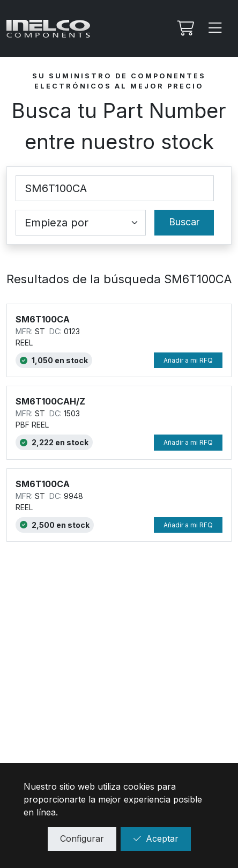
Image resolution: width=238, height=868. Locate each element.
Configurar (82, 838)
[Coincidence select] (81, 223)
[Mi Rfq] (184, 28)
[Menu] (215, 28)
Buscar (184, 222)
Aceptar (156, 838)
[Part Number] (115, 188)
